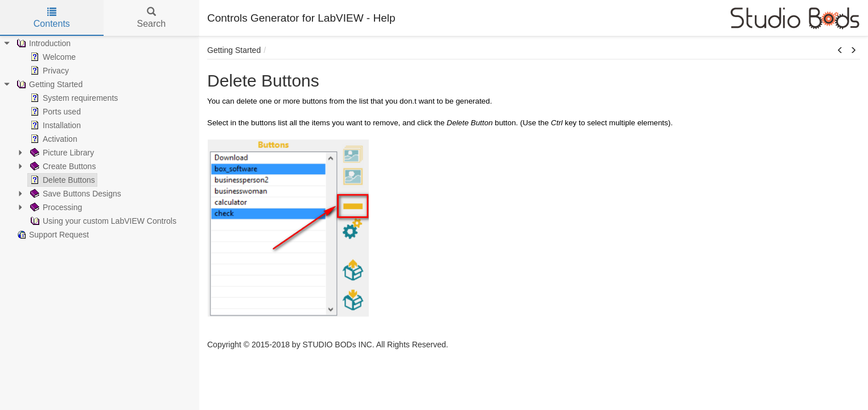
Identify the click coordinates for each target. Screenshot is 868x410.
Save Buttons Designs (75, 194)
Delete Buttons (61, 180)
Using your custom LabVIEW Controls (102, 221)
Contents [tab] (52, 18)
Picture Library (61, 153)
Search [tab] (151, 18)
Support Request (52, 235)
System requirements (73, 98)
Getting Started (48, 84)
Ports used (54, 112)
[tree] (100, 139)
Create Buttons (62, 166)
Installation (54, 125)
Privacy (48, 71)
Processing (55, 207)
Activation (53, 139)
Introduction (42, 43)
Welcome (52, 57)
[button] (840, 51)
